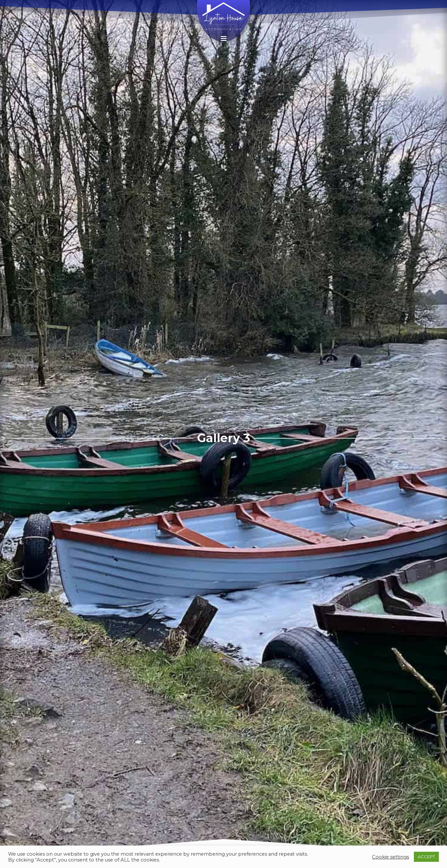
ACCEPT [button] (426, 857)
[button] (224, 39)
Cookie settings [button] (390, 857)
